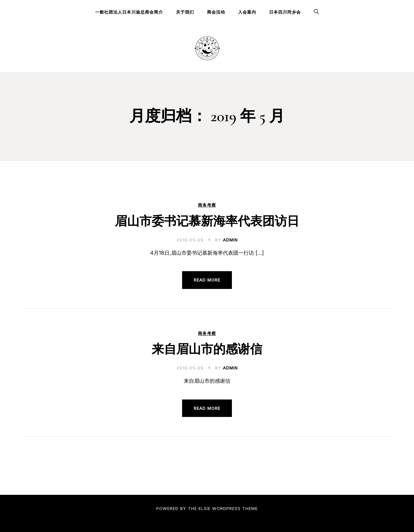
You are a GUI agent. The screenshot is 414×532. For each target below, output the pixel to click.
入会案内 (247, 12)
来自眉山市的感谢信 (207, 349)
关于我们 (185, 12)
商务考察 (207, 205)
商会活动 (216, 12)
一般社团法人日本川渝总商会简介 (129, 12)
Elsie (205, 508)
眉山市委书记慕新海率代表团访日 (207, 221)
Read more (207, 280)
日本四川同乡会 (285, 12)
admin (230, 240)
